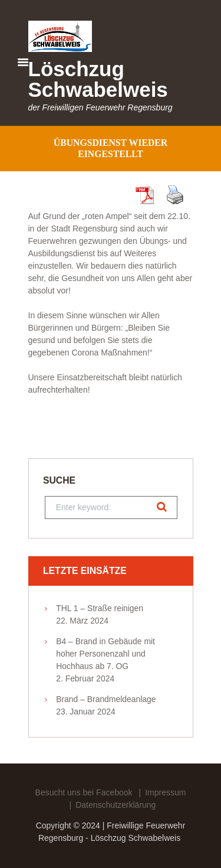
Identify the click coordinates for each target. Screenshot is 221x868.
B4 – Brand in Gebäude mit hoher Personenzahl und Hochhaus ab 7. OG (105, 654)
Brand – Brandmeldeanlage (106, 699)
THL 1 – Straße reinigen (100, 608)
